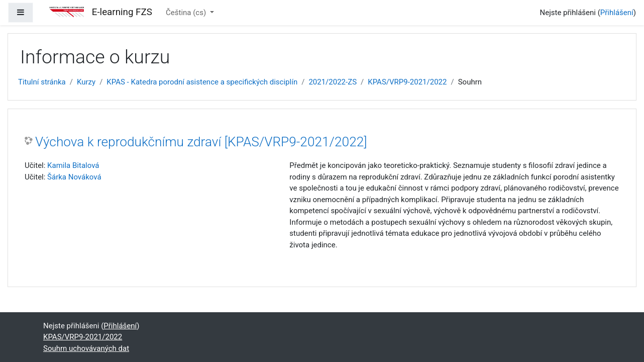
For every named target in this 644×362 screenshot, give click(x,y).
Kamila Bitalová (73, 165)
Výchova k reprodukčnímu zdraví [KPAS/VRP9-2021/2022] (201, 142)
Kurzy (86, 82)
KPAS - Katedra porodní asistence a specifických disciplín (202, 82)
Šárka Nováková (74, 177)
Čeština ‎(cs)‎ (187, 13)
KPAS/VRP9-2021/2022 (407, 82)
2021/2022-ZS (333, 82)
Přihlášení (617, 13)
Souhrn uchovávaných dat (86, 348)
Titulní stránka (42, 82)
